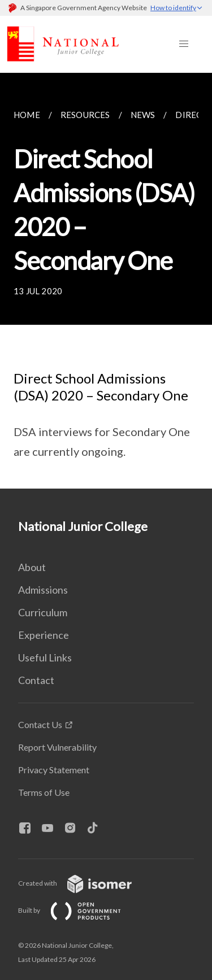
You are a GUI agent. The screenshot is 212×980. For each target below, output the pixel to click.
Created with (84, 883)
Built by (79, 910)
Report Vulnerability (57, 747)
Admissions (43, 590)
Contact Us (40, 724)
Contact (36, 680)
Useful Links (45, 657)
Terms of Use (44, 792)
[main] (106, 281)
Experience (44, 635)
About (32, 567)
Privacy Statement (54, 770)
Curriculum (43, 612)
